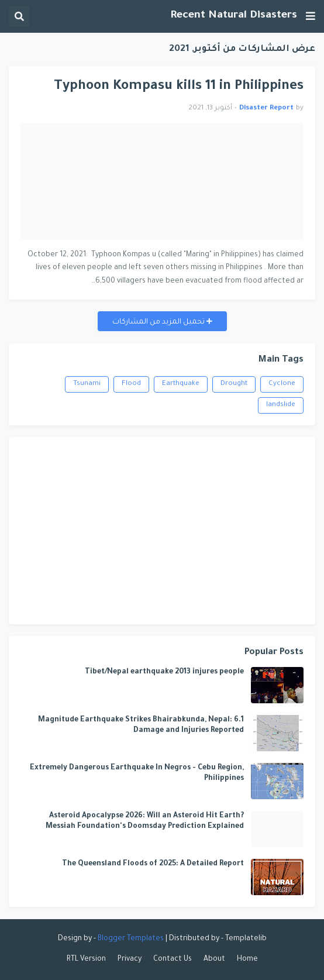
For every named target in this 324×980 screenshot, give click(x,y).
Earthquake (181, 384)
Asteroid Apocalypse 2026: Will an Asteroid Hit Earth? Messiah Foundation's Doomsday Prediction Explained (145, 821)
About (214, 960)
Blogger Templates (131, 939)
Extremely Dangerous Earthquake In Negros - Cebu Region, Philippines (137, 773)
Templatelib (246, 939)
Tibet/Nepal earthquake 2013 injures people (164, 672)
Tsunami (87, 384)
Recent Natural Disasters (234, 16)
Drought (234, 384)
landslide (281, 405)
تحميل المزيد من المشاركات (159, 322)
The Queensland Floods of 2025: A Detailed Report (153, 864)
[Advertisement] (162, 531)
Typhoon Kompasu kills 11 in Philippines (179, 87)
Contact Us (173, 960)
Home (247, 960)
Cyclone (282, 384)
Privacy (130, 960)
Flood (131, 384)
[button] (311, 16)
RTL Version (86, 960)
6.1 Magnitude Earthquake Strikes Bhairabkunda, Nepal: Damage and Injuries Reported (141, 725)
